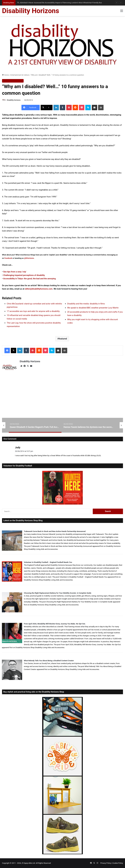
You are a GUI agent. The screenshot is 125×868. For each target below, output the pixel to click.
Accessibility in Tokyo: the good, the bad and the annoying (29, 279)
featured (63, 339)
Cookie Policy (118, 863)
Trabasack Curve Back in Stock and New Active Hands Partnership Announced (55, 531)
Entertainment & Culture (20, 75)
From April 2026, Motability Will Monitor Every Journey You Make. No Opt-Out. (55, 624)
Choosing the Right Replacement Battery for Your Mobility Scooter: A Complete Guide (58, 593)
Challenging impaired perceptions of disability (24, 275)
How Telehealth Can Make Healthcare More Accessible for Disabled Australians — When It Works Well (54, 3)
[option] (36, 425)
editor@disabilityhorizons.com (39, 289)
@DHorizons (29, 258)
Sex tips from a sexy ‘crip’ (15, 272)
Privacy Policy (106, 863)
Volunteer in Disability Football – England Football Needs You (48, 562)
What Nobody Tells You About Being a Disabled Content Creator (49, 661)
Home (5, 75)
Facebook (8, 258)
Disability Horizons (14, 100)
